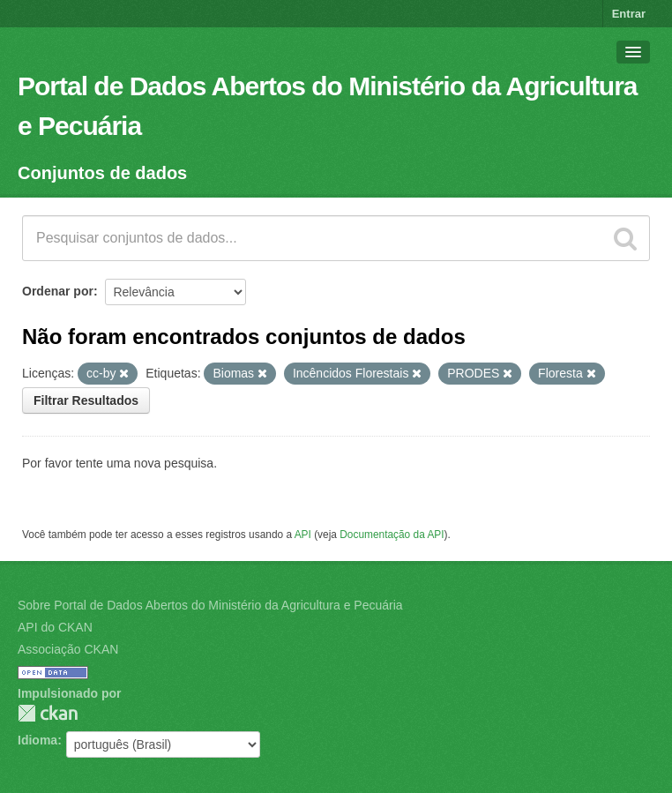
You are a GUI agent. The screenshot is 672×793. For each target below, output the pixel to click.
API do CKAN (55, 627)
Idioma (37, 740)
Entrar (629, 14)
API (303, 535)
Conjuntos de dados (102, 173)
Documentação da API (392, 535)
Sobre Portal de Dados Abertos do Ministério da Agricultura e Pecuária (210, 605)
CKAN (48, 713)
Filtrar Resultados (86, 400)
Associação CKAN (68, 649)
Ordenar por (58, 291)
